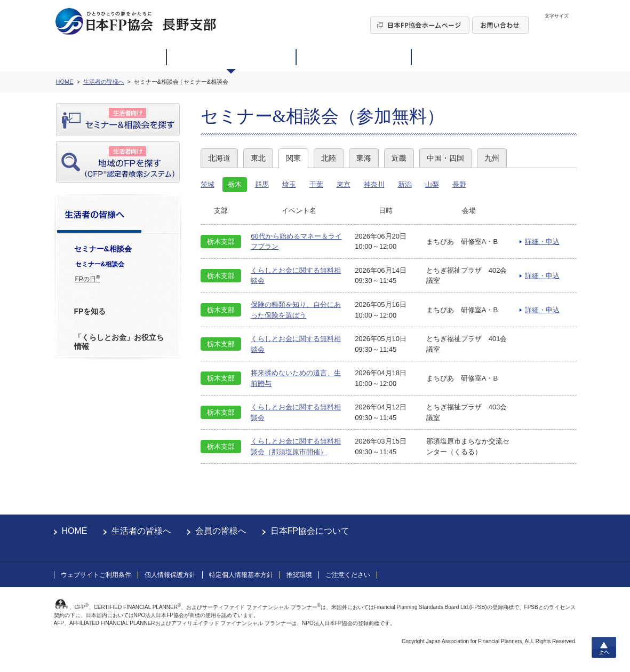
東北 (258, 158)
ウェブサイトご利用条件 (96, 575)
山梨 (432, 184)
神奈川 (374, 184)
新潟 (405, 184)
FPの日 (88, 279)
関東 (293, 158)
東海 (364, 158)
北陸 (329, 158)
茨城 (208, 184)
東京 (344, 184)
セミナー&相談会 (100, 264)
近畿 (399, 158)
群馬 (262, 184)
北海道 (219, 158)
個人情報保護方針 (170, 575)
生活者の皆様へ (141, 531)
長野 (459, 184)
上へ (604, 647)
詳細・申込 (542, 242)
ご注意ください (348, 575)
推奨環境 (299, 575)
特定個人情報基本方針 (241, 575)
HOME (75, 531)
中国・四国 (445, 158)
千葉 (316, 184)
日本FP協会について (310, 531)
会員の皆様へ (221, 531)
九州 (492, 158)
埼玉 (289, 184)
